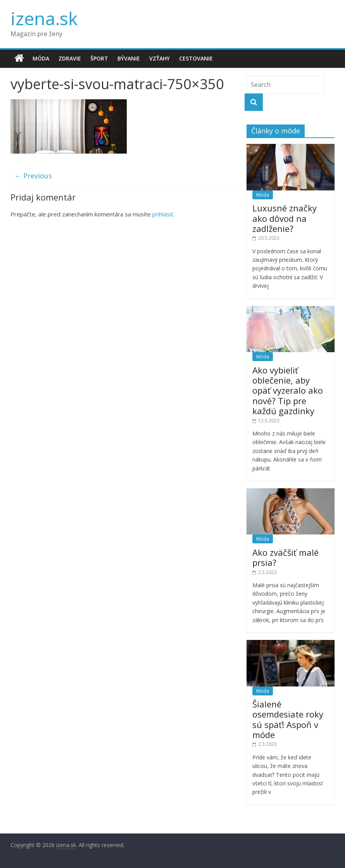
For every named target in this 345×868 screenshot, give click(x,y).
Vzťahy (160, 58)
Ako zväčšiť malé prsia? (285, 557)
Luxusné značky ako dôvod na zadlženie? (285, 218)
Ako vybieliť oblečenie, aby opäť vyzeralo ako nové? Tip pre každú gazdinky (288, 391)
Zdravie (70, 58)
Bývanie (129, 58)
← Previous (33, 176)
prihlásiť (163, 214)
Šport (99, 58)
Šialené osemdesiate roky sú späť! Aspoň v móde (288, 719)
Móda (41, 58)
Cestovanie (196, 58)
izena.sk (44, 18)
